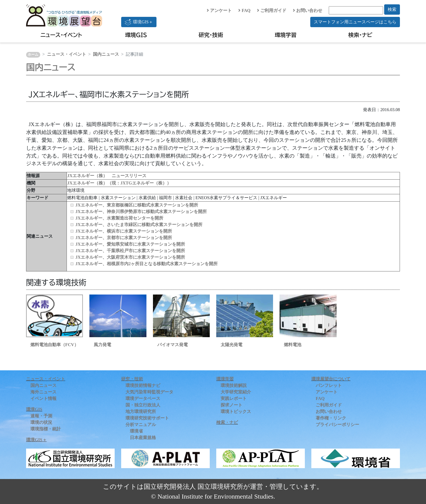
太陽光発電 (231, 345)
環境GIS (136, 35)
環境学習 (286, 35)
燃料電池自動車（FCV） (54, 345)
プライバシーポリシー (337, 425)
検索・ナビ (360, 35)
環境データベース (143, 398)
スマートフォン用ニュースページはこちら (355, 22)
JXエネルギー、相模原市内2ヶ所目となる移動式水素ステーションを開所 (146, 264)
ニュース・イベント (61, 35)
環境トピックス (236, 411)
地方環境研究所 (141, 411)
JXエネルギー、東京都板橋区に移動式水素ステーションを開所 (137, 205)
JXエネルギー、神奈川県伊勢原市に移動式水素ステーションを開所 (141, 212)
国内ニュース (106, 54)
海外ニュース (43, 392)
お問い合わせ (308, 10)
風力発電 (102, 345)
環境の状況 (41, 422)
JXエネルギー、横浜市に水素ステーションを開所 (124, 231)
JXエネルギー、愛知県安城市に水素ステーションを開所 (130, 244)
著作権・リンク (331, 418)
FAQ (244, 10)
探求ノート (231, 405)
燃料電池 (293, 345)
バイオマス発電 (173, 345)
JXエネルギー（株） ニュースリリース (107, 176)
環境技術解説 (234, 385)
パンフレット (329, 385)
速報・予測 (41, 416)
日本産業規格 (143, 438)
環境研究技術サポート (147, 418)
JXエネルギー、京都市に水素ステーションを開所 (124, 238)
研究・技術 (211, 35)
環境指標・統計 (46, 429)
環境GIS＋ (139, 22)
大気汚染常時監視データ (149, 392)
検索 (392, 9)
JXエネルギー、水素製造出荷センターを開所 (119, 218)
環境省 (136, 431)
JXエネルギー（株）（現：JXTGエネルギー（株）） (119, 183)
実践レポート (234, 398)
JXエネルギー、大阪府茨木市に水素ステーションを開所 (130, 257)
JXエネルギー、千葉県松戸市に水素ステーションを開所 (130, 251)
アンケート (219, 10)
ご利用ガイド (272, 10)
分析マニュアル (141, 425)
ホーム (33, 55)
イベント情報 (43, 398)
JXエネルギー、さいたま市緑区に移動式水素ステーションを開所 (139, 225)
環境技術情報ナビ (143, 385)
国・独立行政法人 (143, 405)
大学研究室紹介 (236, 392)
